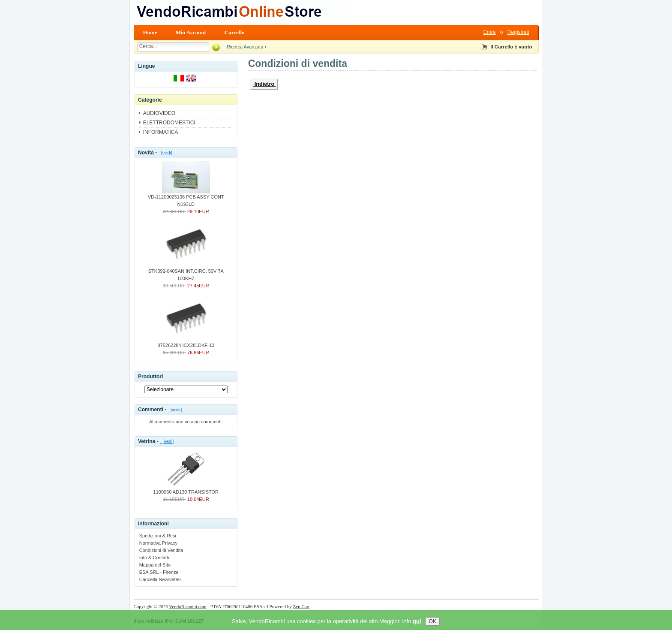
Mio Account (191, 32)
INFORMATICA (161, 132)
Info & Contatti (154, 558)
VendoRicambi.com (188, 606)
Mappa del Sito (155, 565)
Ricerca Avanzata (245, 47)
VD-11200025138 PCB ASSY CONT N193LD (186, 198)
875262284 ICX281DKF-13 (186, 343)
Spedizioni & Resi (158, 536)
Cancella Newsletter (160, 579)
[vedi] (165, 153)
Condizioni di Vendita (161, 550)
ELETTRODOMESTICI (169, 123)
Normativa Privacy (158, 543)
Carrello (235, 32)
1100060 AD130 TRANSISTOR (186, 489)
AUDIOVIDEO (159, 113)
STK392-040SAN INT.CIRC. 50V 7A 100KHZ (186, 272)
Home (150, 32)
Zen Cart (301, 606)
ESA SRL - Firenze (159, 572)
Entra (490, 32)
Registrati (518, 32)
